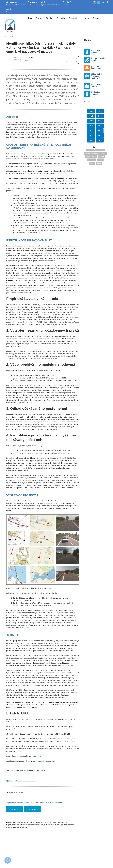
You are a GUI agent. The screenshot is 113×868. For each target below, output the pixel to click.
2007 (100, 140)
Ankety (39, 18)
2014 (91, 126)
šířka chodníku (92, 160)
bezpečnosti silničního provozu (16, 3)
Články (50, 18)
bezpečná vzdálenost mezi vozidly (95, 150)
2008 (91, 140)
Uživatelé (73, 18)
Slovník (85, 18)
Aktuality (61, 18)
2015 (100, 121)
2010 (91, 135)
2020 (91, 111)
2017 (100, 116)
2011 (100, 131)
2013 (100, 126)
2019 (100, 111)
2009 (100, 135)
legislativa (100, 160)
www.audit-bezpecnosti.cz (46, 761)
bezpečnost (101, 157)
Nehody (67, 3)
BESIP (33, 3)
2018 (91, 116)
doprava (104, 153)
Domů (6, 36)
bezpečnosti (10, 10)
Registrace (32, 809)
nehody (94, 157)
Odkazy (96, 18)
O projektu (28, 18)
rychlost (99, 163)
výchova (92, 163)
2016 (91, 121)
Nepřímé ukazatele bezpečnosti (50, 3)
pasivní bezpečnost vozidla (92, 153)
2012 (91, 131)
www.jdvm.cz (37, 756)
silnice (88, 157)
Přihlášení (15, 809)
